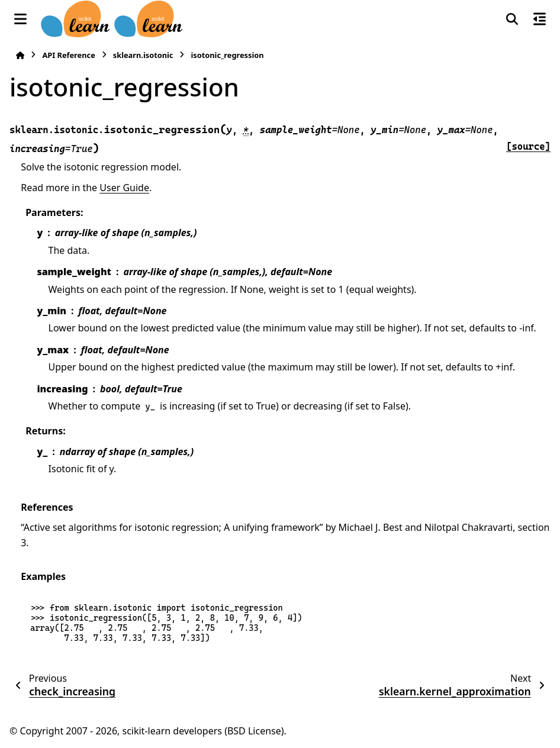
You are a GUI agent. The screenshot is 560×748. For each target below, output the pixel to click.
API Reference (68, 55)
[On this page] (540, 19)
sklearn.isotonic (143, 55)
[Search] (512, 19)
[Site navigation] (20, 19)
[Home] (20, 55)
